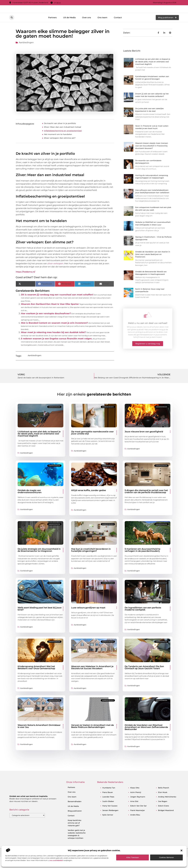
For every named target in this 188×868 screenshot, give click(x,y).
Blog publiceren (75, 822)
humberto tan (109, 799)
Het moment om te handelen (58, 145)
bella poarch (164, 799)
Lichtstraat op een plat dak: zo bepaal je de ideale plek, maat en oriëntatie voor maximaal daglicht (153, 73)
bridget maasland (166, 821)
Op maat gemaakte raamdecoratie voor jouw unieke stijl (92, 444)
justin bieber (108, 812)
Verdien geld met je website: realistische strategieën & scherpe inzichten (77, 845)
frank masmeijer (138, 821)
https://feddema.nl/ (26, 283)
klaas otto (135, 799)
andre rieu (135, 826)
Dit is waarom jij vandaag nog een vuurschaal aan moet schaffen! (57, 306)
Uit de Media (69, 28)
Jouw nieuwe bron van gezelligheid (144, 443)
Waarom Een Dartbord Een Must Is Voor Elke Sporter (50, 315)
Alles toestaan (133, 857)
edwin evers (164, 817)
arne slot (134, 812)
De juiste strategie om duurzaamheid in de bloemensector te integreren (39, 561)
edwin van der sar (138, 817)
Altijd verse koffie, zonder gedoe (89, 501)
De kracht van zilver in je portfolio (60, 134)
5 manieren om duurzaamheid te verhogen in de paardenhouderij (143, 561)
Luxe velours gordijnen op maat (88, 619)
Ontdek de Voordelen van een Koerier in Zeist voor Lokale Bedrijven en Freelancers (153, 265)
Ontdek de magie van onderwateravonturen (30, 502)
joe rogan (163, 812)
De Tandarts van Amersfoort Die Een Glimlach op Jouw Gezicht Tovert (144, 679)
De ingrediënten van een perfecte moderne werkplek (143, 620)
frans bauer (108, 803)
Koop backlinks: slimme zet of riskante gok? (75, 834)
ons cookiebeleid (56, 860)
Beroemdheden (75, 813)
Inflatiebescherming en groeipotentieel (63, 142)
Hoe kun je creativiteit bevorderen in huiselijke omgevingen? (91, 561)
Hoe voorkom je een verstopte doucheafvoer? (46, 325)
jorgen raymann (138, 808)
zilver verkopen (55, 275)
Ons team (102, 28)
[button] (181, 850)
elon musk (163, 803)
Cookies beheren (167, 857)
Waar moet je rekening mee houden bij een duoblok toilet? (53, 343)
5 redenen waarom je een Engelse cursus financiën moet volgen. (57, 350)
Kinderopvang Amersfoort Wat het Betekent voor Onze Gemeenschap (36, 679)
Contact (118, 28)
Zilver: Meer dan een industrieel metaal (63, 138)
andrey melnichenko (167, 808)
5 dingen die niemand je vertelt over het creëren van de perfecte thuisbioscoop (146, 502)
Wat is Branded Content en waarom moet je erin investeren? (54, 334)
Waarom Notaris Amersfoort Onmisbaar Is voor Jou (39, 737)
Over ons (87, 28)
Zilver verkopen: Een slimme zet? (60, 149)
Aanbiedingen (26, 54)
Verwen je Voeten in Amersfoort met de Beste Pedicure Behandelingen (92, 737)
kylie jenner (108, 826)
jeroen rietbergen (110, 821)
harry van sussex (110, 817)
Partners (52, 28)
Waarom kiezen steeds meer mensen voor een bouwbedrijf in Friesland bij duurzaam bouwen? (152, 157)
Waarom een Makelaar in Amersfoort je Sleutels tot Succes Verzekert (92, 679)
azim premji (136, 803)
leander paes (108, 808)
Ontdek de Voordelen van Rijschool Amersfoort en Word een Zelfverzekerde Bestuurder (146, 738)
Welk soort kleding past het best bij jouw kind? (40, 620)
